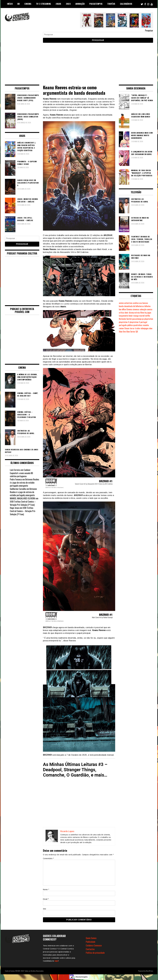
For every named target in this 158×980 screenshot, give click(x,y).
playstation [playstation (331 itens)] (149, 319)
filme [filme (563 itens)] (142, 313)
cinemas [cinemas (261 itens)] (136, 309)
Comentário (48, 858)
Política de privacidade (95, 953)
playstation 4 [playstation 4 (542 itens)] (124, 322)
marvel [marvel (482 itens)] (142, 316)
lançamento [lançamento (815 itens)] (123, 316)
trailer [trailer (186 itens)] (138, 328)
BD (19, 4)
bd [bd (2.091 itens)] (134, 306)
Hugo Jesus (15, 508)
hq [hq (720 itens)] (146, 313)
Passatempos (96, 4)
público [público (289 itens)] (130, 325)
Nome (46, 889)
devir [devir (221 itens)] (126, 313)
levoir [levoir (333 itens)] (131, 316)
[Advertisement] (79, 62)
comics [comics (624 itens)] (150, 309)
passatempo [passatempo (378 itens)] (137, 319)
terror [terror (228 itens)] (132, 328)
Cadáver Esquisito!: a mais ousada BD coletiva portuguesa (21, 473)
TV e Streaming (44, 4)
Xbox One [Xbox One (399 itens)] (122, 332)
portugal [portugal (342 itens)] (144, 322)
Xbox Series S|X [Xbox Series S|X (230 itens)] (132, 332)
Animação (80, 4)
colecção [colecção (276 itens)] (143, 309)
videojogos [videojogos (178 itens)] (145, 328)
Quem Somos (91, 938)
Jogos (58, 4)
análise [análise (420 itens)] (136, 303)
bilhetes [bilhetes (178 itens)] (148, 306)
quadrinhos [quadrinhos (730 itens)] (138, 325)
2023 (68, 4)
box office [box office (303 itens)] (122, 309)
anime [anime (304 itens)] (121, 303)
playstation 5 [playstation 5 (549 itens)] (135, 322)
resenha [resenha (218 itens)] (146, 325)
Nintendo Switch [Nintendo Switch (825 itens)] (125, 319)
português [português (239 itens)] (123, 325)
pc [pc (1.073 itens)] (143, 319)
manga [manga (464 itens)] (136, 316)
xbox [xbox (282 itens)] (151, 328)
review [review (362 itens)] (121, 328)
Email (46, 899)
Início (10, 4)
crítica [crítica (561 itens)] (121, 313)
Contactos (90, 949)
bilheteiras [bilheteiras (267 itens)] (140, 306)
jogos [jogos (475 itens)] (149, 313)
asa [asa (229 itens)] (141, 303)
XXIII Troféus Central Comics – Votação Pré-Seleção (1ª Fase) (23, 503)
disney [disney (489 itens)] (131, 313)
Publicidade (91, 942)
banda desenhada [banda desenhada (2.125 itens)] (126, 306)
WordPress (149, 971)
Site (45, 909)
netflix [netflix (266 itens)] (148, 316)
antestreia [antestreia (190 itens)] (128, 303)
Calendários (126, 4)
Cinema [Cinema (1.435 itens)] (129, 309)
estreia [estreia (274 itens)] (137, 313)
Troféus (111, 4)
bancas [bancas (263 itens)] (145, 303)
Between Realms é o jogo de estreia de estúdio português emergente (24, 482)
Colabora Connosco (94, 945)
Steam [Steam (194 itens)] (127, 328)
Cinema (28, 4)
